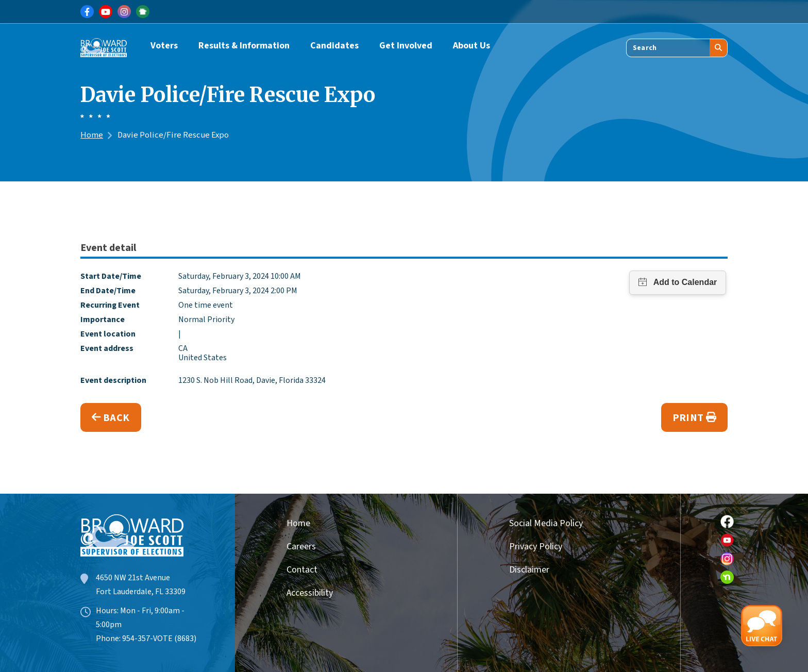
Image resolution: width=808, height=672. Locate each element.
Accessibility (310, 593)
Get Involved (406, 46)
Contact (302, 570)
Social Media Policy (546, 523)
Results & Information (244, 46)
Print (694, 418)
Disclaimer (529, 570)
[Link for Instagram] (124, 12)
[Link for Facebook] (87, 12)
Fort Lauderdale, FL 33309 (141, 592)
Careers (301, 547)
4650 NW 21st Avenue (133, 578)
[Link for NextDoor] (143, 12)
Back (111, 418)
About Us (472, 46)
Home (92, 135)
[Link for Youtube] (106, 12)
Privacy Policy (536, 547)
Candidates (334, 46)
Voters (164, 46)
